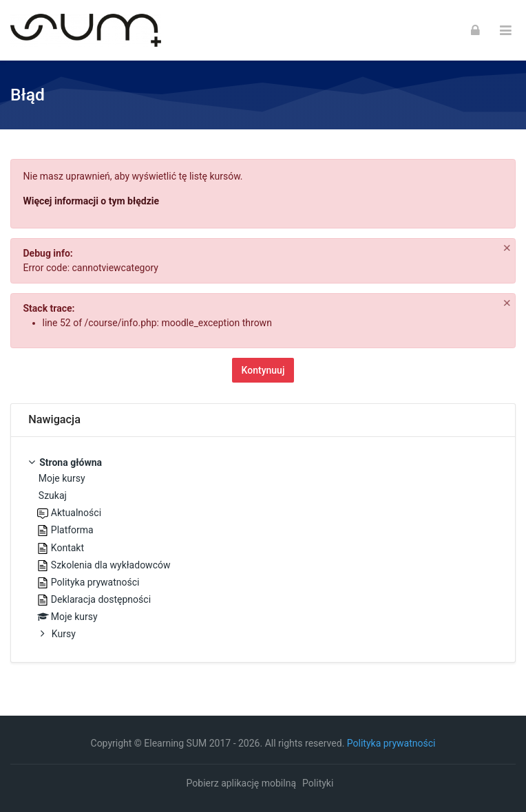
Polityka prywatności (391, 743)
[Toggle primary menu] (506, 31)
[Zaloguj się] (475, 30)
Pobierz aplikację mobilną (241, 783)
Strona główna (71, 462)
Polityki (318, 783)
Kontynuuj (263, 370)
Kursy (64, 634)
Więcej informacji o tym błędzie (92, 201)
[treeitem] (263, 549)
